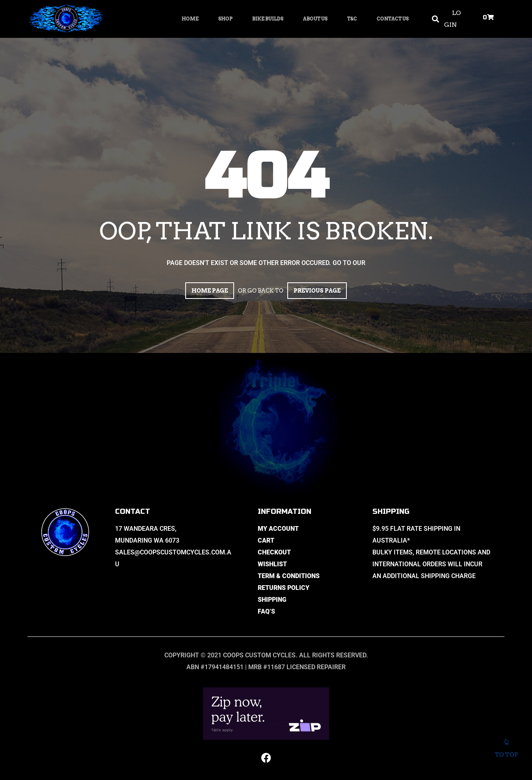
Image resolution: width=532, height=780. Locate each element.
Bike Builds (268, 19)
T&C (352, 19)
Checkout (274, 552)
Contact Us (393, 19)
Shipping (272, 600)
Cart (266, 540)
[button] (435, 19)
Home (190, 19)
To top (506, 750)
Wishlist (272, 564)
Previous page (317, 291)
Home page (210, 291)
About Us (315, 19)
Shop (225, 19)
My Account (278, 529)
